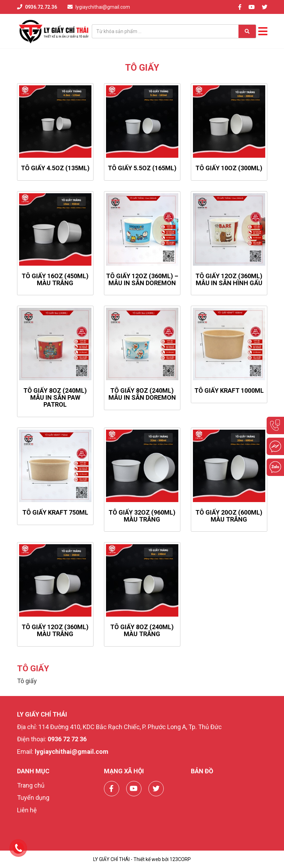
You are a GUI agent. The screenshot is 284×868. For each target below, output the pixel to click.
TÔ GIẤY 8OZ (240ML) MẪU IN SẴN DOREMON (142, 394)
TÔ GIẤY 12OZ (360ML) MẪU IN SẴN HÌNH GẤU (229, 279)
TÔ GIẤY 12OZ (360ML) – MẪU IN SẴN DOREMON (142, 279)
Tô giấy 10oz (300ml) (229, 168)
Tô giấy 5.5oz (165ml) (142, 168)
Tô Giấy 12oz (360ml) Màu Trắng (55, 630)
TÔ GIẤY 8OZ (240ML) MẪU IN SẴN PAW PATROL (55, 397)
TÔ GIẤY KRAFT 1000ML (229, 390)
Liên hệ (27, 810)
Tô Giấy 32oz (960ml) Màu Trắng (142, 516)
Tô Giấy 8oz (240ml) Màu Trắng (142, 630)
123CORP (180, 859)
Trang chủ (31, 785)
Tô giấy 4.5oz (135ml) (55, 168)
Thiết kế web (147, 859)
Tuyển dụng (33, 797)
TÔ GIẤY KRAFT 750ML (55, 512)
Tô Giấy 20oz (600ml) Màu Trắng (229, 516)
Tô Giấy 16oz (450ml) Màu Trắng (55, 279)
